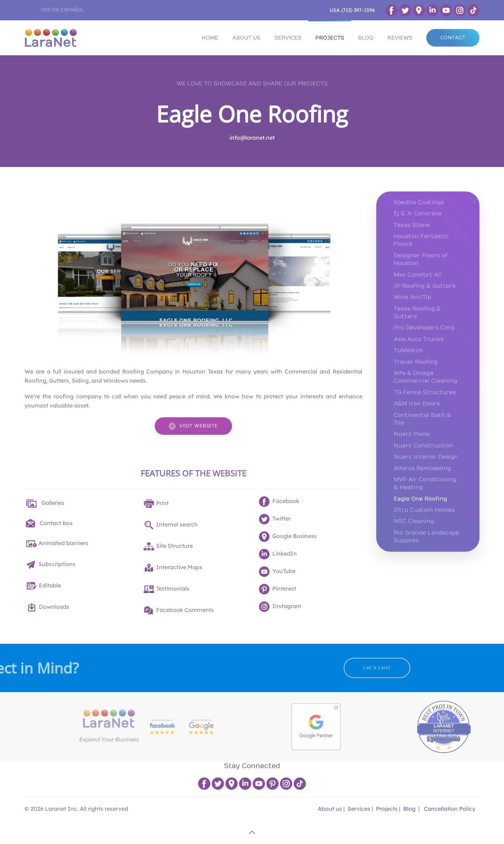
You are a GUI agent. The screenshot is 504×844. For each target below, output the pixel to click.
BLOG (366, 38)
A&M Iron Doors (417, 404)
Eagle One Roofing (252, 114)
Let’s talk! (346, 668)
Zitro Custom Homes (424, 510)
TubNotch (408, 350)
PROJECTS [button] (330, 38)
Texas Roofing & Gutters (417, 313)
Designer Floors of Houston (421, 259)
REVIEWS (400, 38)
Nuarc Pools (412, 434)
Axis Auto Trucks (419, 339)
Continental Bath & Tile (422, 419)
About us (329, 809)
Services (359, 809)
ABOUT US (246, 38)
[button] (252, 832)
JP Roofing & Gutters (425, 286)
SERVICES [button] (288, 38)
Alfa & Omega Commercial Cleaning (425, 377)
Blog (409, 809)
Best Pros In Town (475, 706)
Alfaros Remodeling (422, 468)
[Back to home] (51, 38)
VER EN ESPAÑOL (62, 10)
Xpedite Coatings (419, 202)
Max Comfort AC (418, 275)
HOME (210, 38)
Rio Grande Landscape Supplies (426, 537)
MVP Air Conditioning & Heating (425, 483)
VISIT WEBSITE (193, 426)
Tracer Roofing (416, 362)
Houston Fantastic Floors (421, 240)
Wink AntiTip (412, 297)
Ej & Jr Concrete (418, 214)
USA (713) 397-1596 (352, 10)
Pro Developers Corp (424, 328)
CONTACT (453, 38)
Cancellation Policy (450, 809)
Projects (387, 809)
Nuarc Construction (423, 446)
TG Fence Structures (425, 392)
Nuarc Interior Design (426, 457)
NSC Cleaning (414, 521)
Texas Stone (412, 225)
